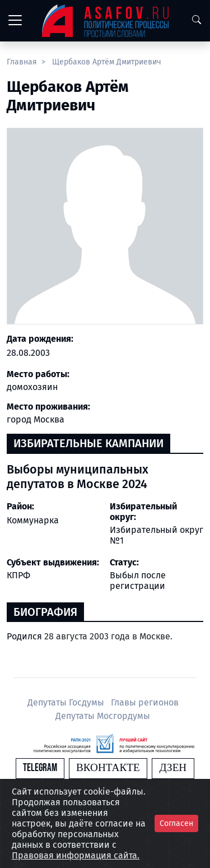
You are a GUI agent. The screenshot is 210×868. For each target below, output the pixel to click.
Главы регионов (145, 702)
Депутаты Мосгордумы (103, 716)
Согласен (176, 823)
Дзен (173, 768)
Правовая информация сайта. (76, 855)
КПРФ (18, 575)
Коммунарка (33, 520)
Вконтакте (108, 768)
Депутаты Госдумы (67, 702)
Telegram (40, 768)
